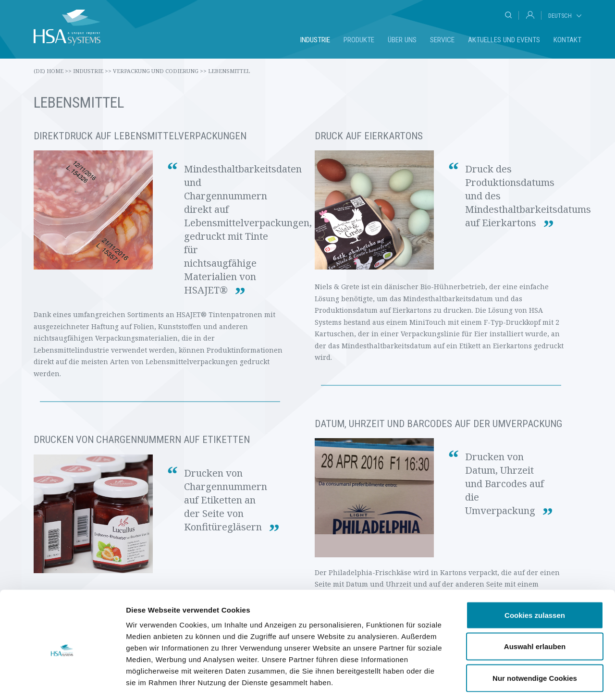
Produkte (359, 40)
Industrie (315, 40)
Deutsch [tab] (560, 16)
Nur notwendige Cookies (535, 637)
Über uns (402, 40)
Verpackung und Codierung (160, 71)
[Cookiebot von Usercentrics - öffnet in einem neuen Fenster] (62, 681)
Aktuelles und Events (504, 40)
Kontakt (567, 40)
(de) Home (53, 71)
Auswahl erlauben (535, 606)
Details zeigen (511, 681)
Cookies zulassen (535, 574)
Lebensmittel (229, 71)
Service (442, 40)
